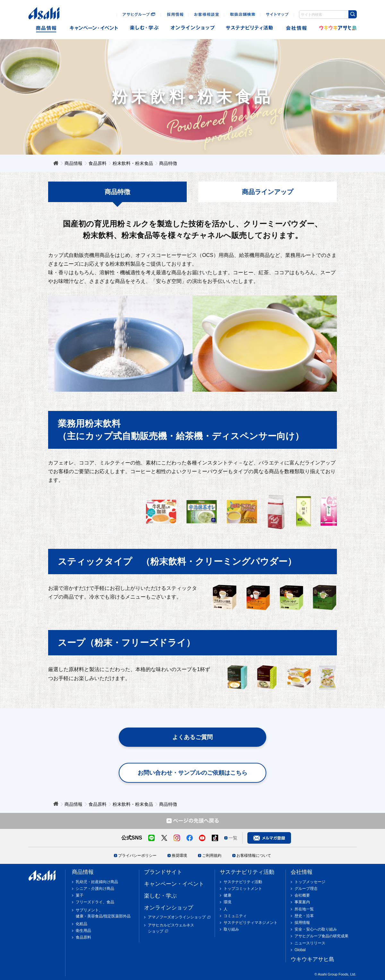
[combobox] (328, 14)
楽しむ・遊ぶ (144, 28)
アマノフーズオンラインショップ (177, 917)
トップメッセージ (310, 882)
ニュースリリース (310, 943)
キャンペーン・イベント (94, 28)
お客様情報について (254, 856)
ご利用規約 (212, 856)
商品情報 (46, 28)
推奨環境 (179, 856)
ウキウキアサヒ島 (336, 28)
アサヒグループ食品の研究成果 (321, 936)
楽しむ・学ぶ (160, 896)
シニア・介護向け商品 (95, 889)
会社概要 (302, 895)
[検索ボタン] (353, 14)
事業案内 (302, 902)
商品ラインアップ (268, 192)
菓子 (80, 895)
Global (300, 950)
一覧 (233, 838)
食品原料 (83, 937)
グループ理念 (306, 889)
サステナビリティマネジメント (251, 923)
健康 (227, 895)
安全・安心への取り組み (316, 929)
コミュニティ (235, 916)
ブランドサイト (163, 872)
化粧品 (81, 924)
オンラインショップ (193, 28)
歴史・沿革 (304, 916)
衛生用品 (83, 931)
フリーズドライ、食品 (95, 902)
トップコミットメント (243, 889)
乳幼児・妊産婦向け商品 (97, 882)
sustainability (250, 28)
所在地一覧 (304, 909)
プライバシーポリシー (137, 856)
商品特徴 (117, 192)
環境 (227, 902)
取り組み (231, 929)
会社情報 (297, 28)
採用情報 (302, 923)
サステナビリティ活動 (247, 872)
